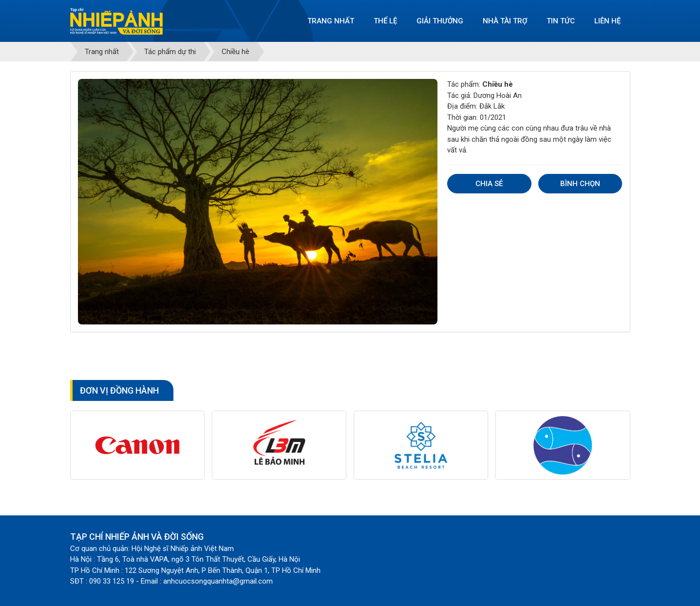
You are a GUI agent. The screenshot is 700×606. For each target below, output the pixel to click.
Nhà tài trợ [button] (505, 21)
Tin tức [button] (561, 21)
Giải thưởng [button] (440, 21)
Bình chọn (580, 184)
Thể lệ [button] (385, 21)
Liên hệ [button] (607, 21)
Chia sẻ (489, 184)
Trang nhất (331, 21)
